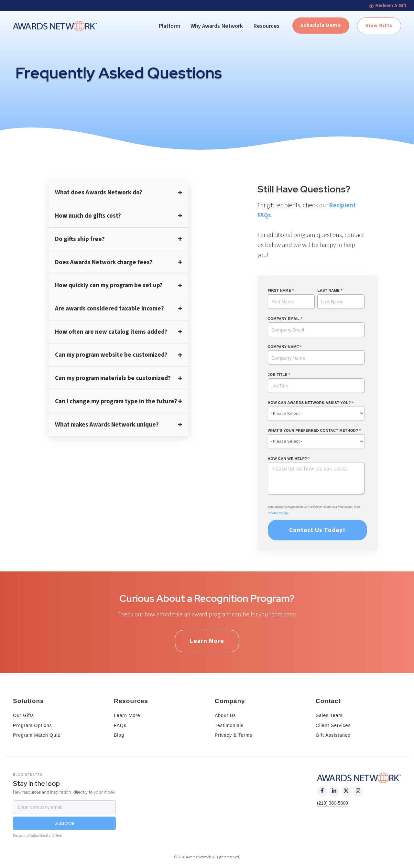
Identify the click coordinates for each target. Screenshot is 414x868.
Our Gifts (23, 715)
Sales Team (329, 715)
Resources (131, 701)
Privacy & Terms (234, 735)
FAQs (120, 725)
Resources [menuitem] (266, 26)
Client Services (333, 725)
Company (230, 701)
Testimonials (229, 725)
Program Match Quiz (37, 735)
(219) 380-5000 (332, 803)
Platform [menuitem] (169, 26)
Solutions (28, 701)
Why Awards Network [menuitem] (217, 26)
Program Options (33, 725)
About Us (225, 715)
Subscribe (64, 823)
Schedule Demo (321, 25)
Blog (119, 735)
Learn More (207, 641)
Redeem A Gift (388, 5)
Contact (328, 701)
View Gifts (379, 26)
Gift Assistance (333, 735)
